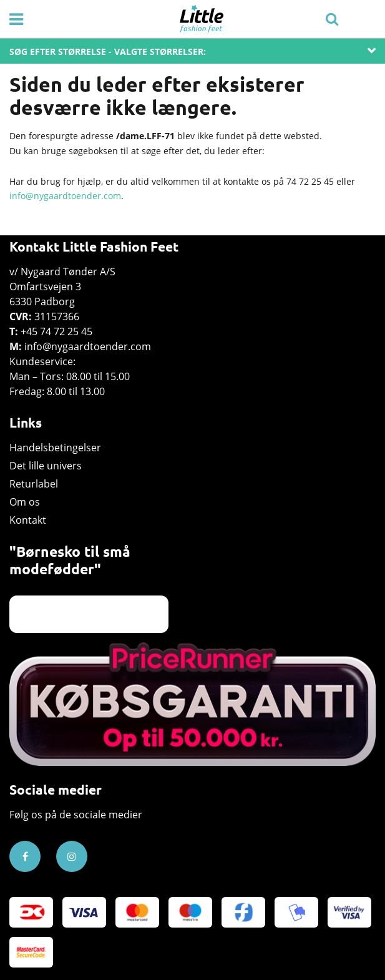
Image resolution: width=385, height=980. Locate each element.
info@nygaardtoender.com (65, 196)
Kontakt (28, 520)
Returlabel (34, 484)
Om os (25, 502)
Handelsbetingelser (55, 448)
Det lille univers (46, 466)
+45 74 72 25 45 (56, 331)
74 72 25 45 (310, 181)
